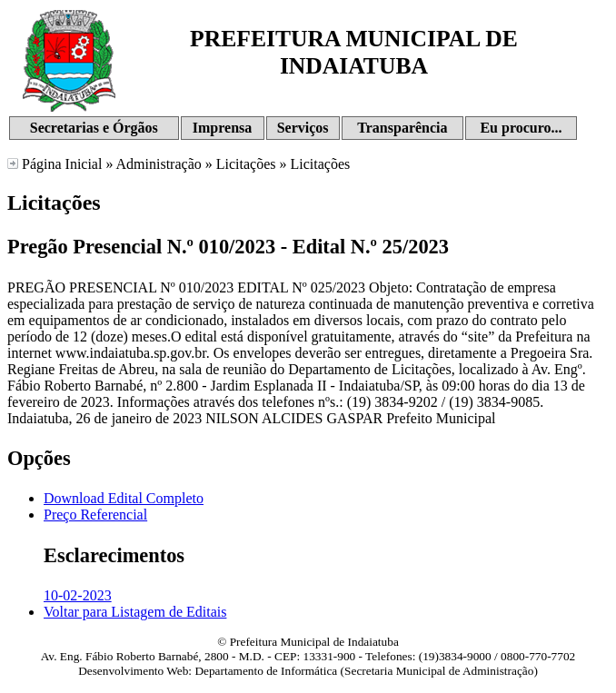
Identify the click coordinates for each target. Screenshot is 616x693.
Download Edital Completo (124, 498)
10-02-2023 (78, 595)
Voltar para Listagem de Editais (135, 612)
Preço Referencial (95, 515)
